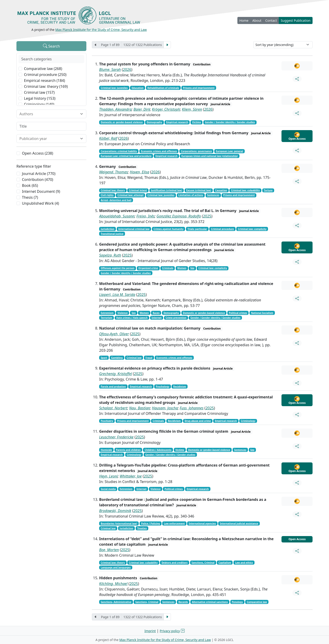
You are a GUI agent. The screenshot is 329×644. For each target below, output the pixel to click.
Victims (197, 122)
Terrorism (107, 318)
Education (138, 88)
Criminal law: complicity (252, 229)
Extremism (107, 313)
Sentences (213, 195)
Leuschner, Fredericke (116, 437)
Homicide (106, 450)
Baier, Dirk (142, 109)
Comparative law (257, 602)
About (257, 20)
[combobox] (49, 114)
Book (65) (30, 185)
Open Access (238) (38, 153)
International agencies (202, 523)
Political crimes (238, 313)
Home (244, 20)
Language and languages (116, 567)
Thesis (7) (30, 197)
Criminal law (134, 358)
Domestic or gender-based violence (122, 122)
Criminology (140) (39, 104)
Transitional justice (112, 234)
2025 (207, 216)
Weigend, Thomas (114, 172)
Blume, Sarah (110, 70)
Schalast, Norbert (113, 408)
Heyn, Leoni (109, 476)
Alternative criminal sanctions (210, 602)
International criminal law (134, 229)
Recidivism (180, 386)
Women (182, 268)
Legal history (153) (40, 98)
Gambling (117, 358)
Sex (192, 268)
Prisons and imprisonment (199, 88)
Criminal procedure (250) (45, 75)
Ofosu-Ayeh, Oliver (114, 334)
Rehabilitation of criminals (163, 88)
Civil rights (107, 195)
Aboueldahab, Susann (117, 216)
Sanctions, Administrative (116, 602)
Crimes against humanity (169, 229)
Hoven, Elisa (139, 172)
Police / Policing (151, 523)
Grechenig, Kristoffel (115, 374)
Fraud (149, 358)
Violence (122, 313)
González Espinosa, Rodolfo (179, 216)
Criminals (168, 268)
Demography (154, 122)
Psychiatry (107, 421)
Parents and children (128, 450)
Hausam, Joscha (165, 408)
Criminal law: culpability (245, 190)
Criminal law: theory (113, 190)
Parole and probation (113, 386)
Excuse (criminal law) (199, 190)
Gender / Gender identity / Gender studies (230, 122)
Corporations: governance (196, 151)
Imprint (150, 631)
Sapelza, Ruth (110, 255)
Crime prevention (176, 318)
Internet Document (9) (41, 191)
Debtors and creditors (175, 563)
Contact (271, 20)
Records (183, 602)
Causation (221, 190)
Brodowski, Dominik (115, 511)
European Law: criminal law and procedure (126, 156)
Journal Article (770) (39, 174)
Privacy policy (170, 631)
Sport (104, 358)
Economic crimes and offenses (159, 151)
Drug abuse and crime (198, 421)
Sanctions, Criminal (203, 563)
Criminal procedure (222, 229)
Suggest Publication (296, 20)
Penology (237, 602)
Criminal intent (138, 190)
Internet (157, 318)
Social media (108, 489)
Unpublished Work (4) (40, 203)
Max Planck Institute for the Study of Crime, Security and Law (101, 30)
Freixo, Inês (146, 216)
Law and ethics (244, 563)
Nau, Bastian (139, 408)
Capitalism (225, 563)
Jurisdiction (108, 229)
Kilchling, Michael (113, 584)
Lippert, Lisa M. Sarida (117, 295)
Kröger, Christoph (166, 109)
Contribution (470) (38, 180)
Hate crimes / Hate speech (132, 318)
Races (156, 313)
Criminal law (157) (39, 92)
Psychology (163, 386)
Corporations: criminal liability (119, 151)
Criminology (248, 421)
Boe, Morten (109, 550)
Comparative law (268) (43, 69)
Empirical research (177, 122)
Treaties (142, 528)
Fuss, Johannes (192, 408)
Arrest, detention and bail (116, 200)
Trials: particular (197, 229)
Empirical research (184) (45, 80)
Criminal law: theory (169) (46, 86)
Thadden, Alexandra (115, 109)
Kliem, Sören (192, 109)
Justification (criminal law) (166, 190)
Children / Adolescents (158, 450)
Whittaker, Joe (131, 476)
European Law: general (230, 151)
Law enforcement (174, 523)
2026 (127, 70)
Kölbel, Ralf (108, 138)
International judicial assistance (239, 523)
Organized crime (148, 268)
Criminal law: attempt (130, 195)
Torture (268, 190)
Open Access (297, 136)
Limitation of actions (191, 195)
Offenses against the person (118, 268)
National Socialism (262, 313)
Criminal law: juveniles (114, 88)
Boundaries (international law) (119, 523)
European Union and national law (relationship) (210, 156)
